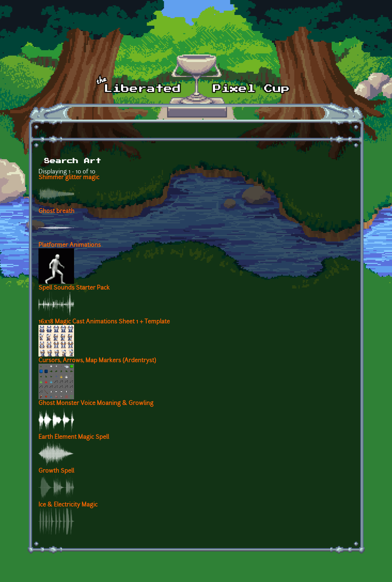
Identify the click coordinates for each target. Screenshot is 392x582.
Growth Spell (56, 471)
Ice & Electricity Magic (68, 505)
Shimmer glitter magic (69, 178)
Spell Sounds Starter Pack (74, 288)
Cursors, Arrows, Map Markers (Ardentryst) (97, 361)
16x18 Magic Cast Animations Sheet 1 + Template (104, 322)
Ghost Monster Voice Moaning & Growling (96, 404)
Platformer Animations (70, 245)
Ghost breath (56, 212)
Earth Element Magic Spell (74, 437)
